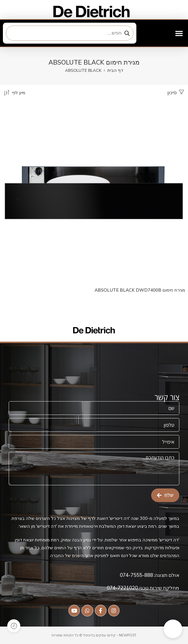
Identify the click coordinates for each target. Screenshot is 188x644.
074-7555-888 (136, 575)
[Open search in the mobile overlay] (70, 33)
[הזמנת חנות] (14, 92)
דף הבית (115, 70)
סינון (176, 92)
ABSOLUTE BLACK (83, 70)
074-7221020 (122, 588)
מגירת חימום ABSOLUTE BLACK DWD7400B (140, 290)
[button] (179, 33)
